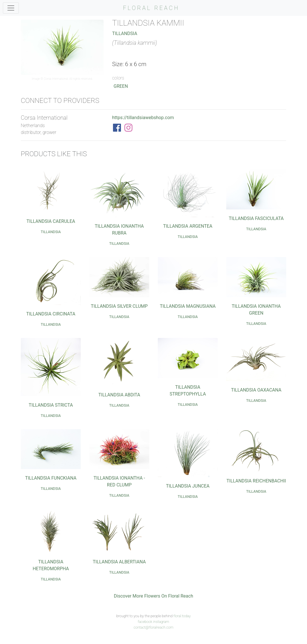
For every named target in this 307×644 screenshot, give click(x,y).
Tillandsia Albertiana (119, 562)
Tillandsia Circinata (51, 314)
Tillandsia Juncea (188, 486)
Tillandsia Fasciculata (256, 218)
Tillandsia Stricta (51, 405)
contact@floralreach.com (153, 627)
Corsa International (56, 79)
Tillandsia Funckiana (51, 478)
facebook (145, 622)
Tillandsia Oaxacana (256, 390)
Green (121, 86)
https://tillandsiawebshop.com (143, 118)
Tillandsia (125, 33)
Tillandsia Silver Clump (119, 306)
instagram (161, 622)
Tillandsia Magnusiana (188, 306)
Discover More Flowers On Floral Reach (153, 596)
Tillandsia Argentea (188, 226)
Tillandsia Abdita (119, 395)
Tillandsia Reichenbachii (256, 481)
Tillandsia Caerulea (51, 221)
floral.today (182, 616)
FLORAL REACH (151, 8)
